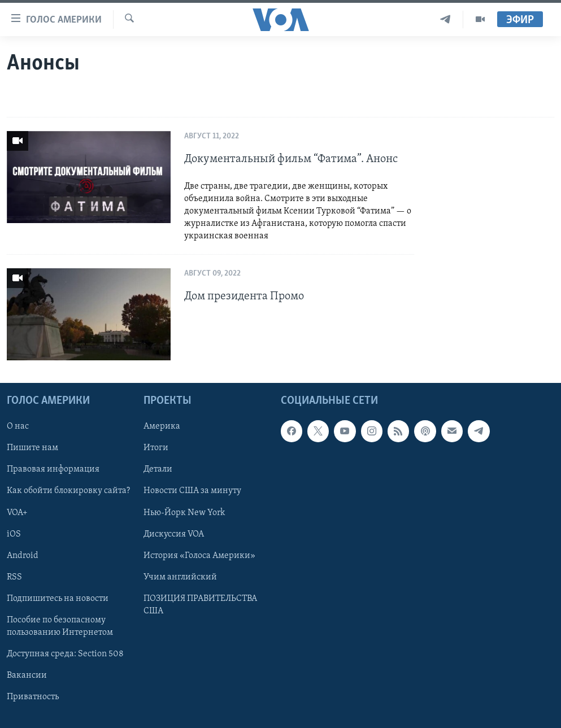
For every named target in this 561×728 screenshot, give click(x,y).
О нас (18, 427)
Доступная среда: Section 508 (65, 654)
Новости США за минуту (192, 491)
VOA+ (17, 513)
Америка (162, 427)
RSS (14, 577)
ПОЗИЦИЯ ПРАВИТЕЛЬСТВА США (200, 605)
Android (23, 556)
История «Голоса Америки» (199, 556)
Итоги (156, 448)
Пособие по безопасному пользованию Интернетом (60, 626)
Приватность (33, 697)
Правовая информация (53, 470)
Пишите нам (32, 448)
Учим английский (180, 577)
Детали (158, 470)
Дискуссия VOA (174, 534)
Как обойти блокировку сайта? (68, 491)
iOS (14, 534)
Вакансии (27, 675)
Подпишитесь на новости (58, 599)
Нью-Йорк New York (184, 513)
